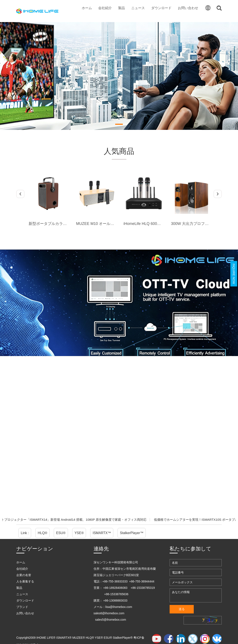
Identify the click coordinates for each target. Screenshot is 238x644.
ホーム (87, 8)
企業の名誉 (24, 575)
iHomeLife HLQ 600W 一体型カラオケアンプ (162, 224)
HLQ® (42, 533)
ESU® (61, 533)
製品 (122, 8)
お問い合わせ (188, 8)
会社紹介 (105, 8)
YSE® (79, 533)
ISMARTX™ (102, 533)
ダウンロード (161, 8)
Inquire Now (234, 274)
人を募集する (25, 581)
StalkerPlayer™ (132, 533)
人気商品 (119, 151)
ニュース (138, 8)
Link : (25, 533)
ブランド (22, 607)
